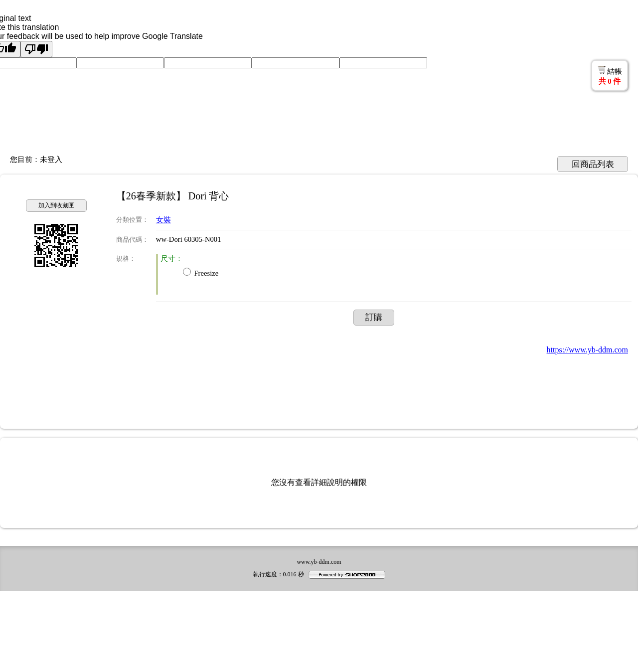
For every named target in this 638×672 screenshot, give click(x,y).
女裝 (163, 220)
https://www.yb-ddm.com (587, 350)
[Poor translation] (36, 49)
